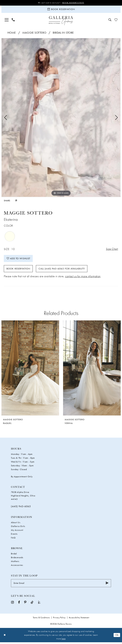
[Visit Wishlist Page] (116, 20)
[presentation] (30, 370)
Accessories (17, 567)
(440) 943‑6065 (21, 508)
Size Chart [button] (112, 250)
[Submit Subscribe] (107, 585)
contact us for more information (83, 278)
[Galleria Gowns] (61, 21)
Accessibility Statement (79, 619)
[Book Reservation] (61, 9)
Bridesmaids (17, 559)
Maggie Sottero (34, 33)
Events (14, 536)
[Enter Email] (61, 585)
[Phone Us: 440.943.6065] (13, 20)
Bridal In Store (63, 33)
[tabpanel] (61, 118)
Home (12, 33)
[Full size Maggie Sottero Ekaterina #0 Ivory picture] (61, 118)
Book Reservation (73, 3)
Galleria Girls (18, 528)
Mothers (15, 563)
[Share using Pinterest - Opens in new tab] (16, 201)
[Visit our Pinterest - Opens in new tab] (25, 604)
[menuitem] (7, 20)
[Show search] (110, 20)
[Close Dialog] (5, 637)
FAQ (13, 539)
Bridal (14, 555)
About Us (16, 524)
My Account (17, 532)
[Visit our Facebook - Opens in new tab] (19, 604)
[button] (7, 20)
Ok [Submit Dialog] (117, 637)
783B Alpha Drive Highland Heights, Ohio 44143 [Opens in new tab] (23, 497)
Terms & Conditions (41, 619)
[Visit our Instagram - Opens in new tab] (12, 604)
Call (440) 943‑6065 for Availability (62, 270)
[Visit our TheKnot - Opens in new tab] (39, 604)
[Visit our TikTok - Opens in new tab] (32, 604)
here (63, 640)
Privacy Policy (59, 619)
